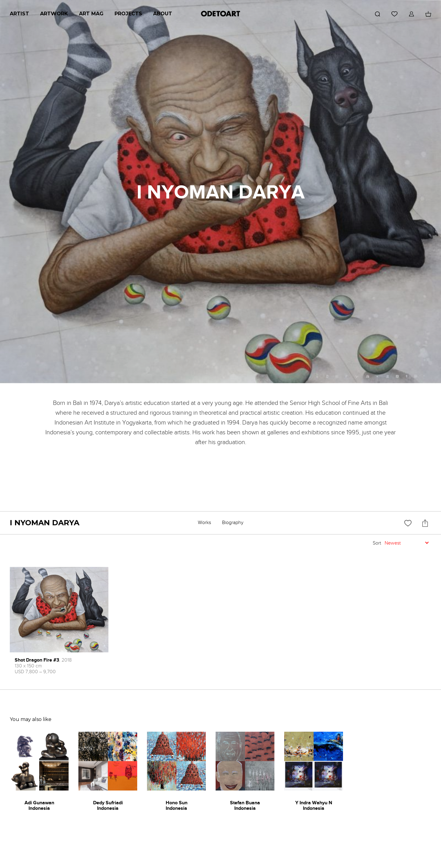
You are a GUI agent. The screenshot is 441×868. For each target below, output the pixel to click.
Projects (128, 14)
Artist (19, 14)
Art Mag (91, 14)
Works (204, 523)
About (163, 14)
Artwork (54, 14)
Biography (233, 523)
